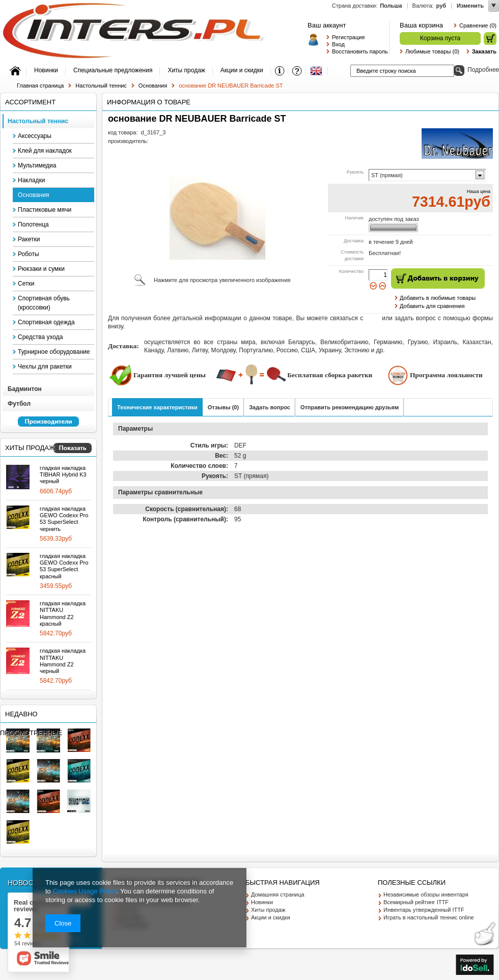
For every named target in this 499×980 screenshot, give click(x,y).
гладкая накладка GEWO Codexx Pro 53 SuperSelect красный (64, 566)
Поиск (459, 71)
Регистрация (348, 37)
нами (373, 318)
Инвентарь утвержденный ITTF (424, 910)
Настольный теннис (101, 86)
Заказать (484, 51)
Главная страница (40, 86)
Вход (338, 44)
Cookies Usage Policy (84, 891)
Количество (351, 271)
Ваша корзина (421, 25)
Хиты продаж (30, 448)
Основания (153, 86)
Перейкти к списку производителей (44, 426)
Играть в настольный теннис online (429, 917)
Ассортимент (30, 102)
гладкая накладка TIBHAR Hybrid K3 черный (63, 474)
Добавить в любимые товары (438, 298)
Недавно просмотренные (31, 723)
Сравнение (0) (478, 25)
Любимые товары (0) (432, 51)
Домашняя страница (278, 894)
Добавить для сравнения (432, 306)
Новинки (262, 902)
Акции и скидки (271, 917)
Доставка (354, 241)
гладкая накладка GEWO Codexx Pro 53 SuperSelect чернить (64, 519)
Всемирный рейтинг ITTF (416, 902)
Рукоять (355, 172)
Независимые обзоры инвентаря (426, 894)
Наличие (354, 218)
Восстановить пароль (358, 51)
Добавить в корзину (438, 278)
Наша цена (479, 191)
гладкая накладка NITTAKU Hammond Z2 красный (63, 613)
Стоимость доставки (352, 256)
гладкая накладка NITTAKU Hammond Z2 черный (63, 661)
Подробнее (402, 350)
